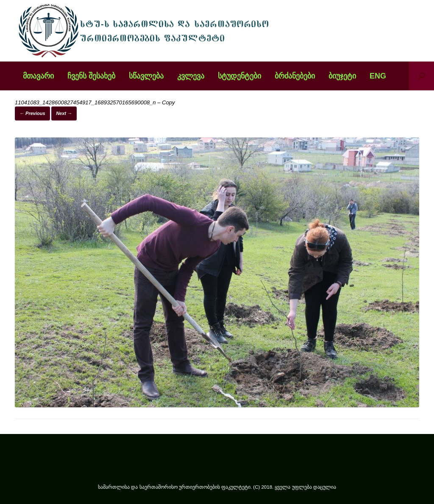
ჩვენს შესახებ (91, 76)
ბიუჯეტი (342, 76)
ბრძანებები (295, 76)
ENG (378, 76)
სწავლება (146, 76)
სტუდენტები (239, 76)
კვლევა (191, 76)
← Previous (32, 113)
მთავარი (38, 76)
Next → (64, 113)
